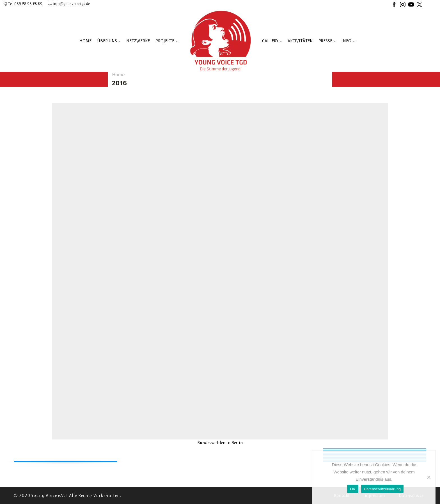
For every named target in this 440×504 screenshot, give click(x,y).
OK (353, 489)
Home (85, 41)
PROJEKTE (167, 41)
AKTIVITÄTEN (300, 41)
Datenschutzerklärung (382, 489)
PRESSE (327, 41)
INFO (348, 41)
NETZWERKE (138, 41)
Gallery (272, 41)
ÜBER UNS (109, 41)
